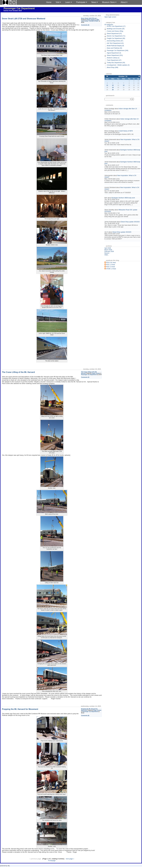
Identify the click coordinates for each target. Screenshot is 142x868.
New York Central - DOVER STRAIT (90, 20)
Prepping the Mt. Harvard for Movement (20, 709)
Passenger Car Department (19, 8)
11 (107, 85)
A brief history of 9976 (126, 131)
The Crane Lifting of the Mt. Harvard (18, 372)
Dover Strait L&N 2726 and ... (89, 18)
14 (124, 85)
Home (49, 2)
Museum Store (109, 2)
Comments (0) (85, 716)
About (124, 2)
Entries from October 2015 (13, 11)
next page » (70, 859)
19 (113, 87)
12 (113, 85)
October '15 (123, 76)
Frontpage (52, 861)
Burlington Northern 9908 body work (123, 198)
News (95, 2)
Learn (69, 2)
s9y (9, 866)
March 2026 (108, 250)
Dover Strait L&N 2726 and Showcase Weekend (24, 19)
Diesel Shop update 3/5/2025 (130, 222)
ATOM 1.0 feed (111, 269)
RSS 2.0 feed (111, 267)
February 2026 (109, 251)
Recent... (107, 253)
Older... (107, 255)
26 (113, 90)
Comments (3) (85, 25)
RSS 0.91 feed (111, 263)
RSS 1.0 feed (111, 265)
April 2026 (108, 248)
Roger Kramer (91, 20)
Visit (58, 2)
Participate (82, 2)
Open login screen (110, 17)
